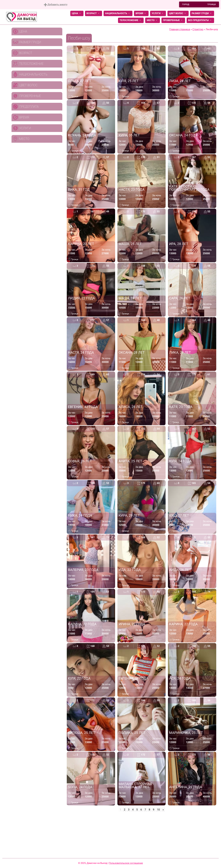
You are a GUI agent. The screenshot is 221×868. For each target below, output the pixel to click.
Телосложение (131, 20)
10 (158, 810)
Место (153, 20)
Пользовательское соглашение (126, 863)
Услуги (158, 13)
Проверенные (173, 20)
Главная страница (180, 29)
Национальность (118, 13)
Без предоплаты (200, 20)
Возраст (94, 13)
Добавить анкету (56, 5)
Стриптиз (198, 29)
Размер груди (202, 13)
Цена (77, 13)
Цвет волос (178, 13)
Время (141, 13)
